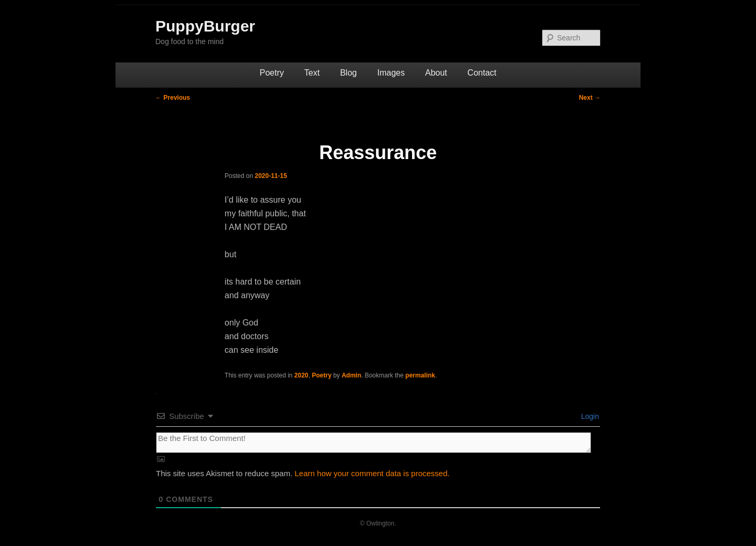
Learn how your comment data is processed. (372, 473)
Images (391, 73)
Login (589, 416)
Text (312, 73)
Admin (351, 375)
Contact (482, 73)
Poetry (272, 73)
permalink (420, 375)
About (436, 73)
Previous (173, 98)
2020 (302, 375)
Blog (349, 73)
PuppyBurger (205, 26)
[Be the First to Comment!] (374, 443)
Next (590, 98)
